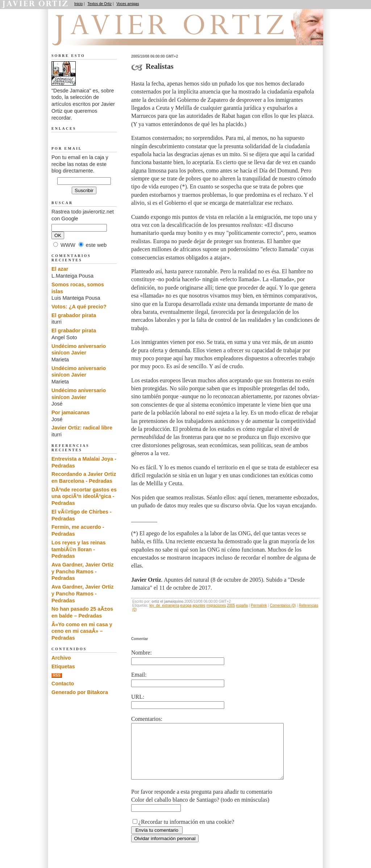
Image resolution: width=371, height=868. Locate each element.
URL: (138, 697)
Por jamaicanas (71, 412)
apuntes (199, 605)
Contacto (63, 684)
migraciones (216, 605)
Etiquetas (63, 666)
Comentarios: (147, 719)
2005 (231, 605)
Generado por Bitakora (80, 692)
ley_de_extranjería (164, 605)
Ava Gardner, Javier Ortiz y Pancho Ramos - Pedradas (82, 571)
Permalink (259, 605)
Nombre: (141, 653)
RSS (57, 675)
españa (242, 605)
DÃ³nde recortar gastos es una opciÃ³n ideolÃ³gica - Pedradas (84, 496)
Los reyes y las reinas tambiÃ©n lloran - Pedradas (79, 549)
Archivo (61, 658)
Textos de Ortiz (100, 4)
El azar (60, 269)
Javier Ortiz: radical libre (82, 428)
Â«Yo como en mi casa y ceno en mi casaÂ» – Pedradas (82, 631)
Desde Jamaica (90, 37)
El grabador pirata (74, 315)
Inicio (78, 4)
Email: (139, 675)
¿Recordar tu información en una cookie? (186, 833)
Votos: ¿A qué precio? (79, 307)
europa (186, 605)
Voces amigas (128, 4)
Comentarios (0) (283, 605)
